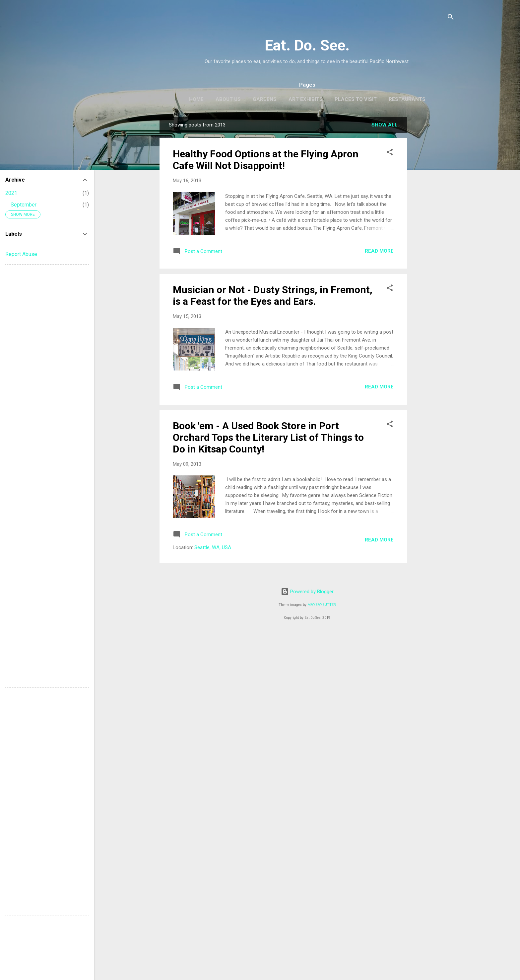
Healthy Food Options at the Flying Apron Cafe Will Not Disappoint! (266, 160)
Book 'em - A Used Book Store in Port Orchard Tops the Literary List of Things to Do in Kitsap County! (268, 437)
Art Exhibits (306, 99)
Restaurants (407, 99)
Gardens (265, 99)
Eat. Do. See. (307, 45)
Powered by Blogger (307, 592)
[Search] (451, 18)
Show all (385, 125)
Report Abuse (21, 254)
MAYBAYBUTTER (322, 605)
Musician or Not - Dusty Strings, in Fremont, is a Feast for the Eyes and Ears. (273, 295)
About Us (228, 99)
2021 (11, 193)
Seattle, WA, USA (213, 547)
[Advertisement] (433, 216)
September (24, 205)
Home (196, 99)
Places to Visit (356, 99)
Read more (379, 251)
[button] (390, 153)
